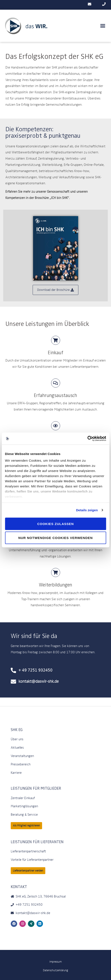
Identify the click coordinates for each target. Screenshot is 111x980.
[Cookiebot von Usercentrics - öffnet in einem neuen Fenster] (87, 439)
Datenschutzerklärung (55, 970)
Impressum (55, 962)
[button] (103, 26)
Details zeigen (87, 510)
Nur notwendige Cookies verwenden (55, 538)
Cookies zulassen (55, 524)
